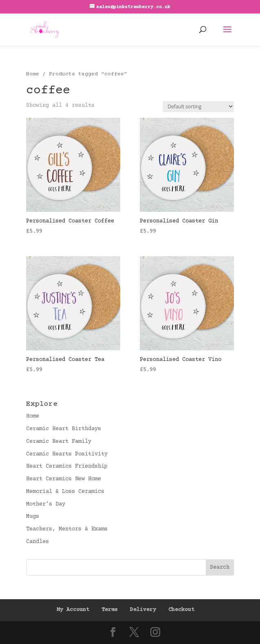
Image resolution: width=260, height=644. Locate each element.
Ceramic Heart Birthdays (64, 429)
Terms (110, 610)
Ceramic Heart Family (59, 442)
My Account (73, 610)
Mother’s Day (46, 504)
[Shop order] (198, 107)
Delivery (143, 610)
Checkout (181, 610)
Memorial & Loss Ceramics (65, 492)
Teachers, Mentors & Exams (67, 529)
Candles (37, 542)
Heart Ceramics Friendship (67, 466)
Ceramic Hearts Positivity (67, 454)
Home (33, 74)
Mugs (33, 517)
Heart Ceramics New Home (64, 479)
